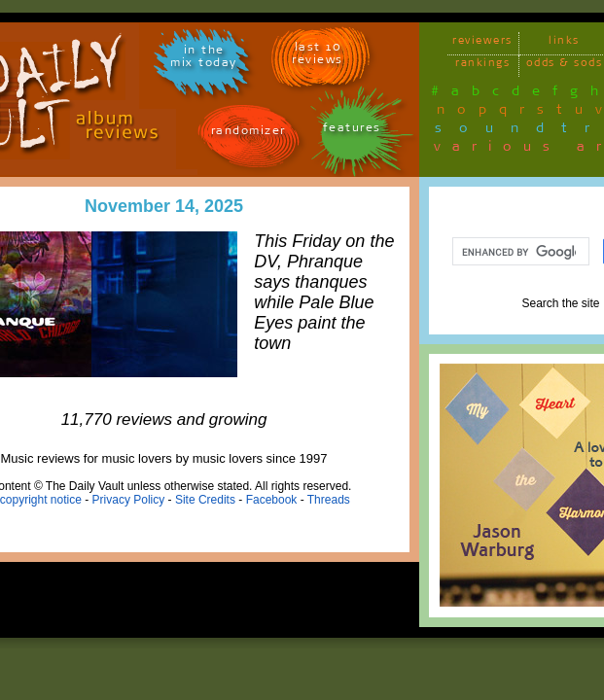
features (352, 131)
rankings (482, 66)
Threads (329, 500)
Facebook (272, 500)
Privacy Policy (129, 500)
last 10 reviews (318, 56)
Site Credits (205, 500)
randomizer (249, 134)
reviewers (482, 43)
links (564, 43)
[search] (519, 252)
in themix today (204, 59)
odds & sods (565, 66)
